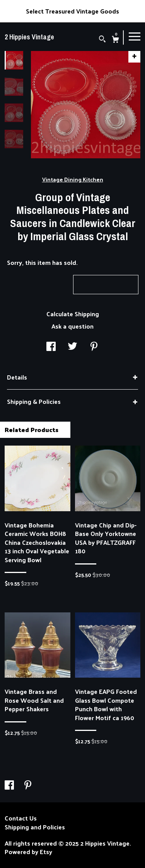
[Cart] (115, 40)
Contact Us (21, 818)
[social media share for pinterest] (94, 347)
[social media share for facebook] (51, 347)
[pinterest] (28, 785)
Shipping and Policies (35, 827)
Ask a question (72, 326)
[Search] (102, 40)
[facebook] (10, 785)
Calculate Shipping (73, 314)
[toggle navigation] (135, 36)
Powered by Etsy (28, 852)
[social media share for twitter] (72, 347)
